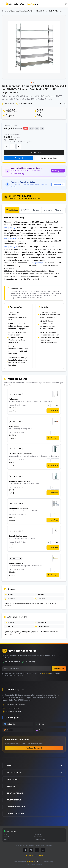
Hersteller (49, 210)
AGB (6, 834)
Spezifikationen (13, 210)
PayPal (20, 158)
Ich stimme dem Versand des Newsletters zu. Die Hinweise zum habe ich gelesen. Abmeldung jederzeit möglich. (33, 674)
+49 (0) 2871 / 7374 (12, 708)
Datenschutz (46, 674)
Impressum (38, 834)
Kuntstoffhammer (16, 563)
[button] (31, 82)
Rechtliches (61, 210)
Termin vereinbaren (34, 748)
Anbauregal (14, 399)
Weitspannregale (11, 247)
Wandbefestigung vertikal (20, 481)
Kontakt (7, 837)
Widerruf (7, 839)
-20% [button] (26, 128)
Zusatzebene (14, 426)
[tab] (34, 197)
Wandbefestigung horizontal (21, 454)
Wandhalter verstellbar (18, 509)
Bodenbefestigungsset (18, 536)
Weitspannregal (8, 96)
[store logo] (22, 4)
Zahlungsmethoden (40, 839)
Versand (38, 210)
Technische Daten (26, 210)
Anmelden (59, 669)
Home (4, 11)
